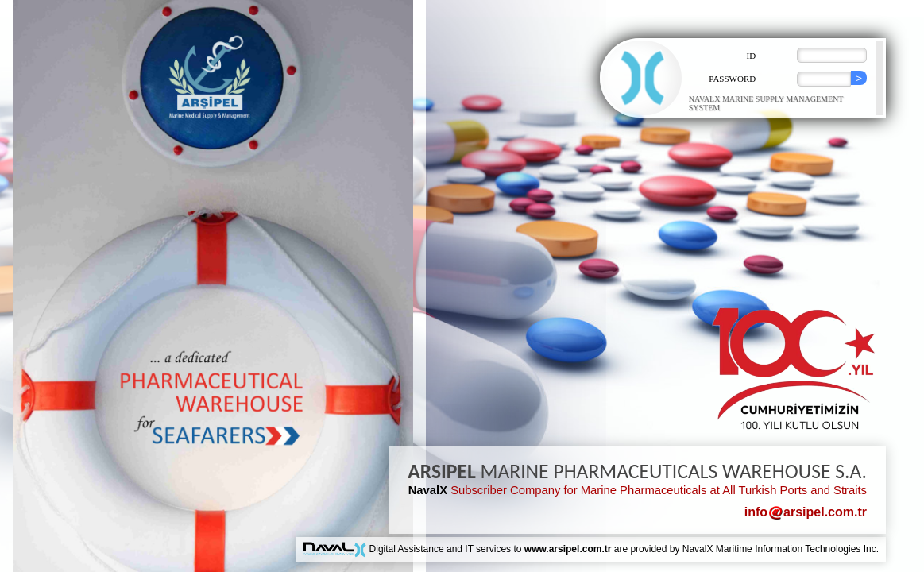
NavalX (428, 490)
